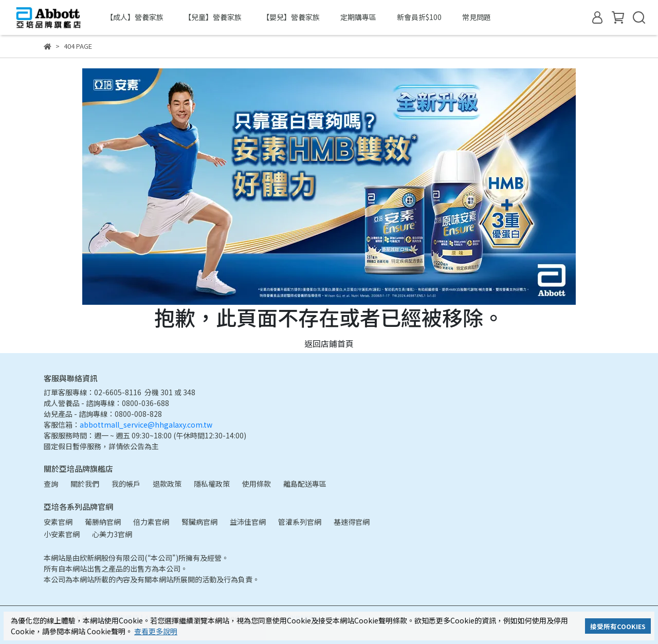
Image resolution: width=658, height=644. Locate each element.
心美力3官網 (112, 534)
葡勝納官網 (103, 522)
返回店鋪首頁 (329, 343)
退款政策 (167, 484)
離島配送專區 (305, 484)
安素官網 (58, 522)
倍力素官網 (151, 522)
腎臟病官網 (199, 522)
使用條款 (257, 484)
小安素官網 (62, 534)
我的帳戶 (126, 484)
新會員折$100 (419, 17)
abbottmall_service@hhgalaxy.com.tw (146, 425)
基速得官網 (352, 522)
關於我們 (85, 484)
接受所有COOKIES (618, 626)
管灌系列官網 (300, 522)
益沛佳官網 (248, 522)
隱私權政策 (212, 484)
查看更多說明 (156, 631)
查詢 (51, 484)
